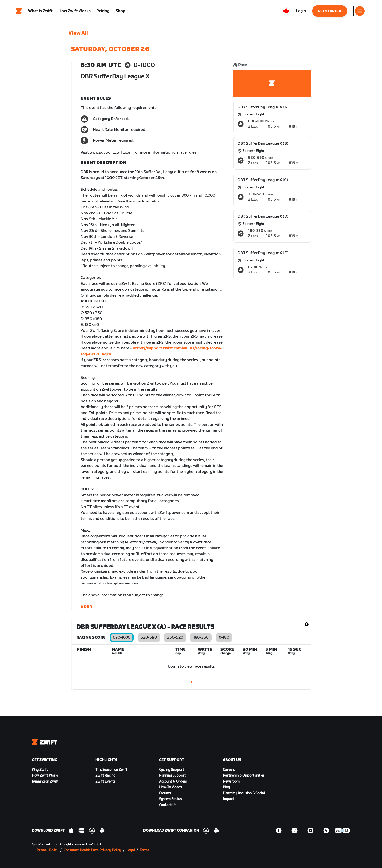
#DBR (86, 607)
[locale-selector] (286, 11)
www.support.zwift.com (111, 152)
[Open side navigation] (360, 11)
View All (78, 33)
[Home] (19, 11)
